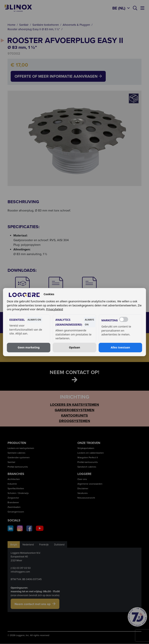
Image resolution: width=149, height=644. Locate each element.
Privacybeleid (55, 309)
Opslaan (74, 347)
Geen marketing (29, 347)
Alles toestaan (120, 347)
